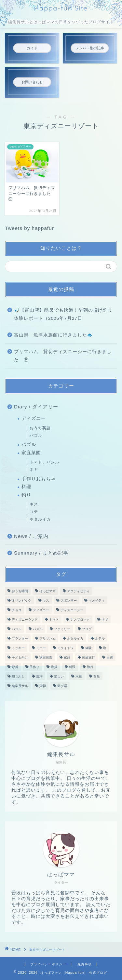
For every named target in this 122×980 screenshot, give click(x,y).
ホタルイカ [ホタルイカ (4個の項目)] (75, 638)
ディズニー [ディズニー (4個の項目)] (41, 610)
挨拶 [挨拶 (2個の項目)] (54, 667)
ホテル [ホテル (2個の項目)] (100, 638)
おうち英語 (40, 428)
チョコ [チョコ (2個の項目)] (17, 610)
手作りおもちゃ (39, 479)
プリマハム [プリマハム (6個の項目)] (47, 638)
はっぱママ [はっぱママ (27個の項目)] (47, 591)
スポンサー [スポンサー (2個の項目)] (69, 601)
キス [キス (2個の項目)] (46, 601)
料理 (26, 487)
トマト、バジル (44, 462)
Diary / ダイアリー (36, 407)
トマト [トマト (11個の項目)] (54, 619)
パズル (36, 436)
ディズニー (34, 418)
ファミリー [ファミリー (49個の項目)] (62, 629)
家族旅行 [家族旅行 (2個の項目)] (88, 657)
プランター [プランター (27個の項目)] (20, 638)
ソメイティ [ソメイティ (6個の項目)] (97, 601)
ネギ (34, 470)
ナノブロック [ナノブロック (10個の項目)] (80, 619)
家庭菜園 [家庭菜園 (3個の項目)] (46, 657)
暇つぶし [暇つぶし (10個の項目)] (18, 676)
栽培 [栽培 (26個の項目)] (39, 676)
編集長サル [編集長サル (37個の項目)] (20, 686)
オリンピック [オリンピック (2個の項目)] (21, 601)
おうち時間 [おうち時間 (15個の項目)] (20, 591)
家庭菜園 (31, 453)
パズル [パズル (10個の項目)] (38, 629)
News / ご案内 (31, 536)
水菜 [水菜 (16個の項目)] (79, 676)
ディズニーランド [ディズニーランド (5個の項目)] (25, 619)
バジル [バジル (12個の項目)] (17, 629)
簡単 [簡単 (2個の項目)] (97, 676)
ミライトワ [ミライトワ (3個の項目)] (65, 648)
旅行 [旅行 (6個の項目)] (90, 667)
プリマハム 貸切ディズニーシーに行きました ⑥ (63, 356)
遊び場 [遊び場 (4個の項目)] (62, 686)
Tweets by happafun (30, 228)
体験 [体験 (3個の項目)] (88, 648)
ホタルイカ (40, 519)
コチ (34, 512)
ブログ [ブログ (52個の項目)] (87, 629)
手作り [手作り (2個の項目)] (34, 667)
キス (34, 504)
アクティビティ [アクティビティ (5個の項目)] (78, 591)
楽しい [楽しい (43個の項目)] (59, 676)
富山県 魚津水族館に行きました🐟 (54, 335)
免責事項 (85, 964)
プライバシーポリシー (48, 964)
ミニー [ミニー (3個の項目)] (41, 648)
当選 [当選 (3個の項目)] (110, 657)
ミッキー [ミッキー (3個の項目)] (18, 648)
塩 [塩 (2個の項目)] (105, 648)
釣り (26, 495)
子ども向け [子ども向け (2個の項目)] (20, 657)
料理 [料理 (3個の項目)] (72, 667)
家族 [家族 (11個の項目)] (67, 657)
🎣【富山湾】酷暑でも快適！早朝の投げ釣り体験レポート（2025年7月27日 (63, 314)
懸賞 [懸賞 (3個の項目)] (15, 667)
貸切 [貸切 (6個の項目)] (43, 686)
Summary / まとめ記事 (41, 553)
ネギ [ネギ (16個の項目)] (105, 619)
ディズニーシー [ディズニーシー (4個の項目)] (72, 610)
